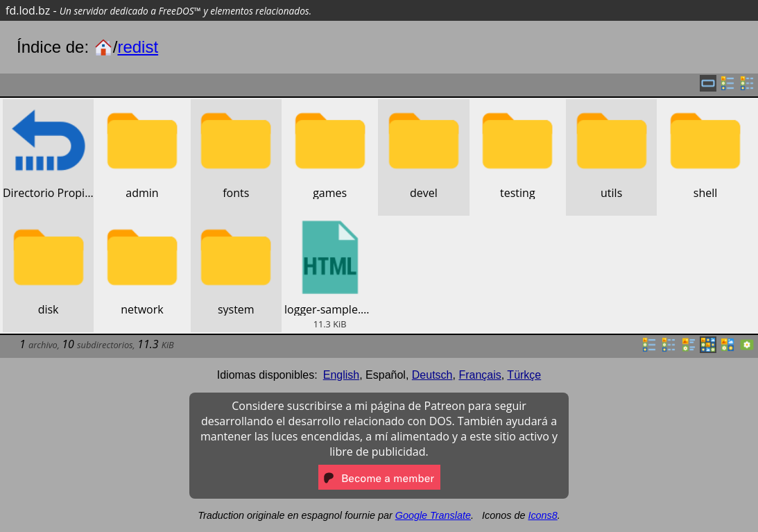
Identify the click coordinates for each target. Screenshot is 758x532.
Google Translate (433, 515)
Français (480, 375)
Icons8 (542, 515)
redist (138, 47)
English (341, 375)
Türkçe (524, 375)
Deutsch (432, 375)
